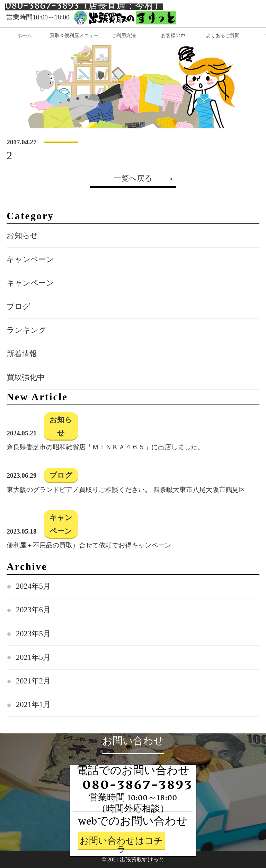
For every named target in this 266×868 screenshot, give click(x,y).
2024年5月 (33, 586)
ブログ (19, 307)
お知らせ (22, 235)
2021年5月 (33, 657)
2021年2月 (33, 681)
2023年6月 (33, 610)
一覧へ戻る (133, 178)
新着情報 (22, 354)
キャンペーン (30, 259)
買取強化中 (26, 377)
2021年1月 (33, 704)
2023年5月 (33, 634)
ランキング (26, 330)
